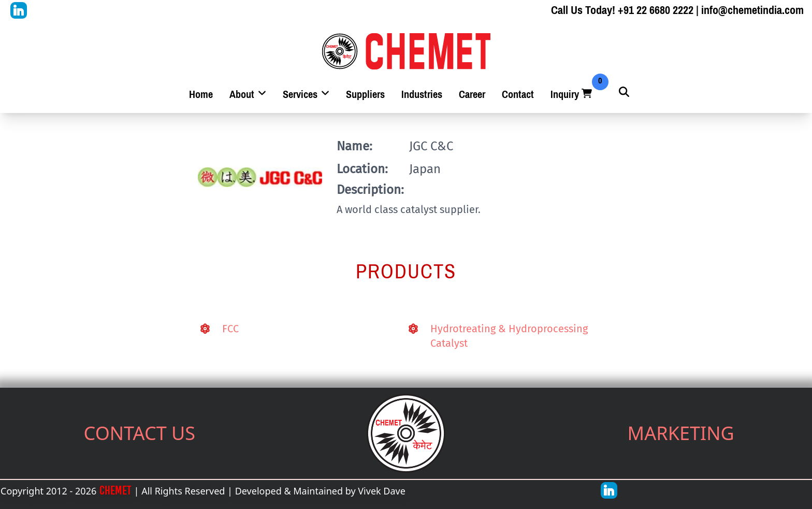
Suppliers (365, 95)
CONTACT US (140, 433)
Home (201, 95)
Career (472, 95)
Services (306, 95)
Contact (518, 95)
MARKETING (681, 433)
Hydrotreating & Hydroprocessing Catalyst (509, 336)
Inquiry (572, 95)
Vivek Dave (382, 491)
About (248, 95)
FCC (230, 329)
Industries (422, 95)
